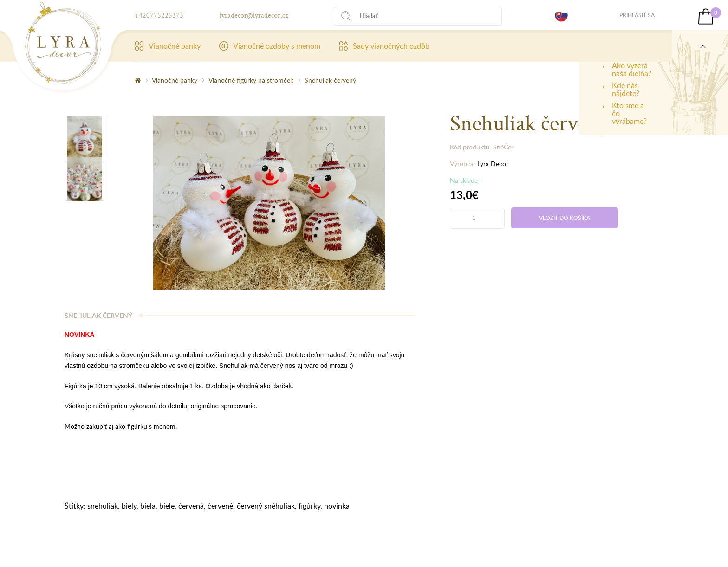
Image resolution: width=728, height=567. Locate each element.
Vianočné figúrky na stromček (251, 80)
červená (191, 506)
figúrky (309, 506)
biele (167, 506)
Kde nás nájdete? (626, 89)
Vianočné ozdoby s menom (270, 46)
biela (148, 506)
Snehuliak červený (330, 80)
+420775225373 (159, 15)
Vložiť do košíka (565, 218)
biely (129, 506)
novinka (337, 506)
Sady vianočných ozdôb (384, 46)
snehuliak (103, 506)
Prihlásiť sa (637, 15)
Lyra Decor (493, 164)
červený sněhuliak (266, 506)
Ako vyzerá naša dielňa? (632, 69)
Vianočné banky (168, 46)
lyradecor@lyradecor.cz (254, 15)
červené (220, 506)
